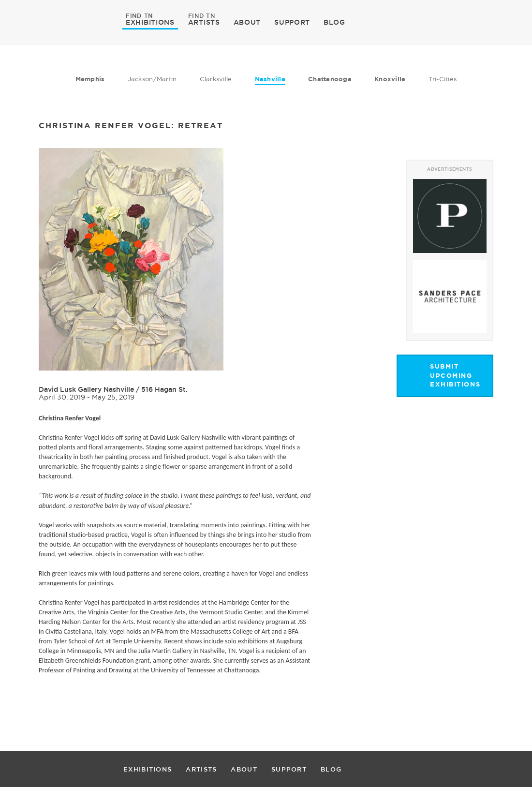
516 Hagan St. (164, 389)
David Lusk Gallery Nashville (86, 389)
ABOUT (247, 22)
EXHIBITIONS (150, 22)
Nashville (270, 79)
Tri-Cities (443, 79)
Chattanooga (330, 79)
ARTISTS (204, 22)
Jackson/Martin (152, 79)
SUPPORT (292, 22)
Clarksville (216, 79)
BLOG (334, 22)
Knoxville (390, 79)
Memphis (90, 79)
